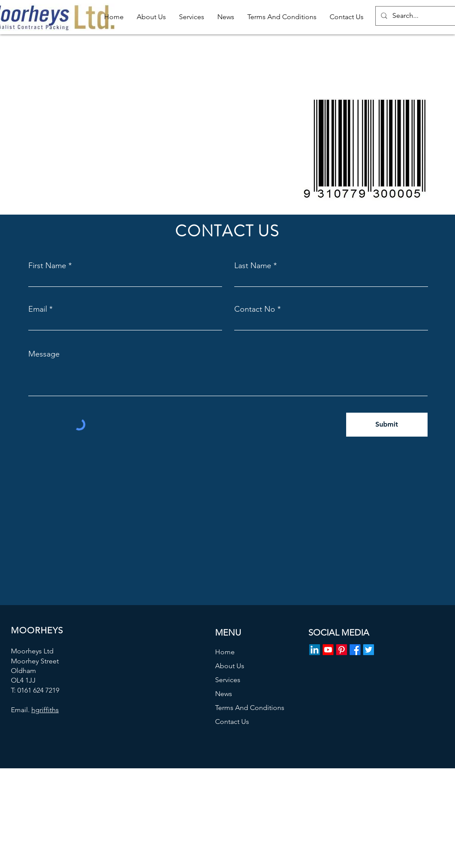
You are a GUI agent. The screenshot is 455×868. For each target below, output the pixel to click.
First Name (47, 266)
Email (38, 309)
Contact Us (232, 722)
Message (44, 354)
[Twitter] (369, 650)
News (224, 694)
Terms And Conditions (250, 708)
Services (228, 680)
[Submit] (387, 425)
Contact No (255, 309)
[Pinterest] (342, 650)
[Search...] (421, 16)
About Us (230, 666)
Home (225, 652)
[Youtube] (328, 650)
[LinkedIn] (315, 650)
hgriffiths (45, 710)
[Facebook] (355, 650)
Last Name (253, 266)
